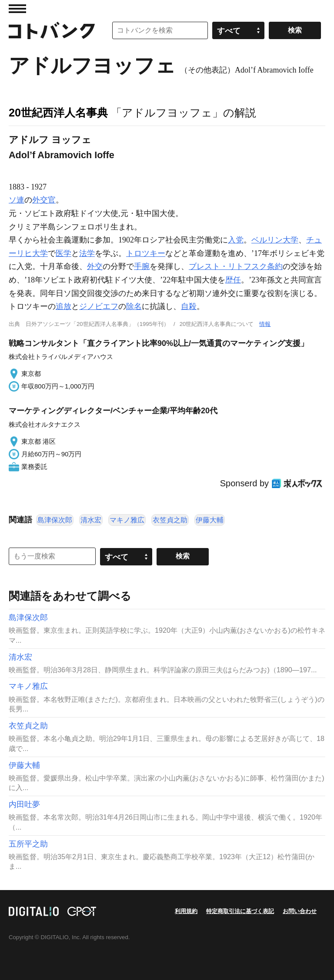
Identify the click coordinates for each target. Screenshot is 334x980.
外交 (95, 266)
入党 (236, 240)
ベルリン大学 (275, 240)
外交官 (44, 200)
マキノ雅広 (127, 520)
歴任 (233, 280)
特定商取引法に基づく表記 (240, 911)
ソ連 (17, 200)
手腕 (142, 266)
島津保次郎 (55, 520)
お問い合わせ (300, 911)
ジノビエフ (99, 306)
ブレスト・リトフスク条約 (236, 266)
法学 (87, 253)
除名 (134, 306)
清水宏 (91, 520)
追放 (63, 306)
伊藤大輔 (210, 520)
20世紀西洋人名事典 (58, 113)
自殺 (189, 306)
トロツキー (146, 253)
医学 (63, 253)
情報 (265, 324)
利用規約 (186, 911)
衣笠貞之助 (170, 520)
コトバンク (52, 30)
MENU (17, 9)
